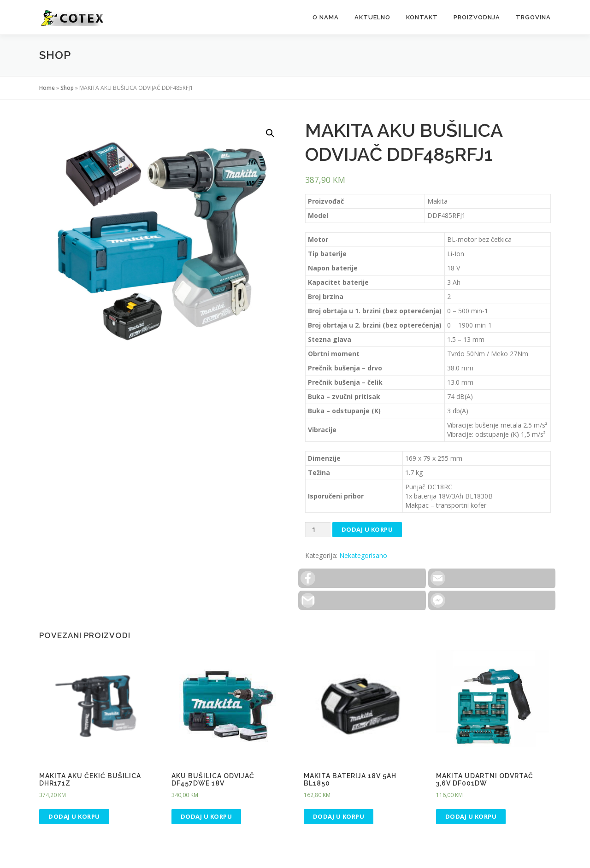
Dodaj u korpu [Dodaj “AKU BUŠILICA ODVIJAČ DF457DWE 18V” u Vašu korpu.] (206, 816)
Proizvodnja (477, 17)
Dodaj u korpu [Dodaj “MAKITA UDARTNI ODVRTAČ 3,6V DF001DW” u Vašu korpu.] (471, 816)
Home (47, 88)
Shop (67, 88)
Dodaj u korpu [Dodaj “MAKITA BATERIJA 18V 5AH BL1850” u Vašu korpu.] (339, 816)
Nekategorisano (363, 555)
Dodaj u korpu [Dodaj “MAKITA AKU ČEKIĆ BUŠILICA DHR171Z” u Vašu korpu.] (74, 816)
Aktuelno (372, 17)
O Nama (326, 17)
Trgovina (533, 17)
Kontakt (422, 17)
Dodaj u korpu (367, 529)
